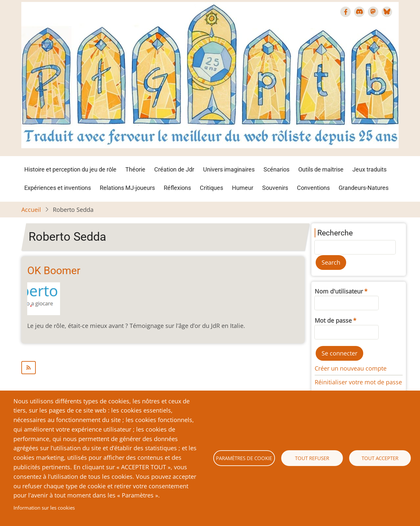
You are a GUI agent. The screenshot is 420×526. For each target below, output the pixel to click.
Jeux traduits (369, 169)
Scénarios (276, 169)
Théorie (135, 169)
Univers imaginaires (229, 169)
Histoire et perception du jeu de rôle (70, 169)
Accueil (31, 210)
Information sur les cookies (44, 508)
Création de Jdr (174, 169)
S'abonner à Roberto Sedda (163, 368)
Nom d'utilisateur (339, 291)
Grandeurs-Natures (364, 188)
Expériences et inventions (58, 188)
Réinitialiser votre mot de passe (358, 382)
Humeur (243, 188)
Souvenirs (275, 188)
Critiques (211, 188)
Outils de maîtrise (321, 169)
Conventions (313, 188)
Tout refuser (312, 458)
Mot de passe (333, 320)
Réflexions (177, 188)
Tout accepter (380, 458)
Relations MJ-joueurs (127, 188)
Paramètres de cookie (244, 458)
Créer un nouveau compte (351, 368)
